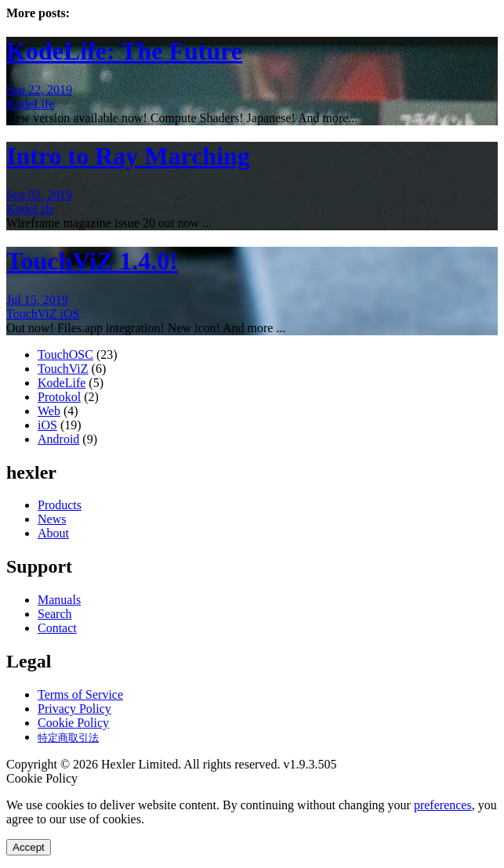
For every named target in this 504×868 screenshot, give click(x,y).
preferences (443, 805)
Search (55, 614)
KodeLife (30, 104)
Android (58, 439)
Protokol (59, 397)
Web (49, 411)
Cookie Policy (73, 723)
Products (60, 505)
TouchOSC (65, 354)
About (53, 533)
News (52, 519)
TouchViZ (33, 314)
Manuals (59, 600)
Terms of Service (80, 694)
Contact (57, 628)
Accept (29, 847)
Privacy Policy (74, 709)
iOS (70, 314)
